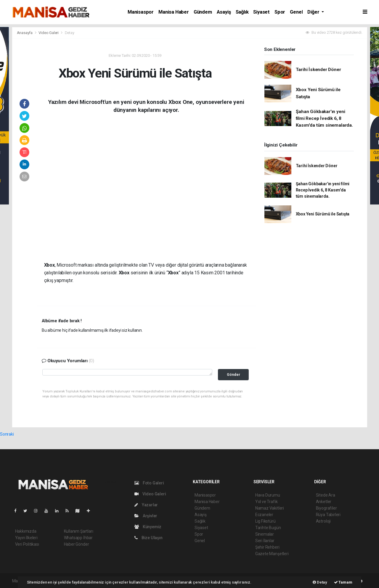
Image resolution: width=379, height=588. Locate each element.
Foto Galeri (149, 483)
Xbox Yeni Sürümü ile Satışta (323, 214)
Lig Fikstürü (265, 521)
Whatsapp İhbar (78, 538)
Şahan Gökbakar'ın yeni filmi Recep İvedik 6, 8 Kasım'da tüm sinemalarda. (324, 119)
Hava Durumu (268, 495)
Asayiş (224, 12)
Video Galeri (49, 33)
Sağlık (242, 12)
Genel (296, 12)
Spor (280, 12)
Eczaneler (264, 515)
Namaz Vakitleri (270, 508)
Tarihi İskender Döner (318, 70)
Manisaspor (141, 12)
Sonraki (7, 434)
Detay (70, 33)
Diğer (314, 12)
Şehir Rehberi (267, 547)
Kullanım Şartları (79, 531)
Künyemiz (148, 527)
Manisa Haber (174, 12)
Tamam (343, 582)
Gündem (203, 12)
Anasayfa (25, 33)
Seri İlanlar (265, 541)
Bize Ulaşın (148, 538)
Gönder (233, 374)
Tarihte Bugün (268, 528)
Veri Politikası (27, 544)
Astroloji (323, 521)
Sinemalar (265, 534)
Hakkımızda (26, 531)
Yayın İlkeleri (26, 538)
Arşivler (146, 516)
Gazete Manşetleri (272, 554)
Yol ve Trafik (266, 502)
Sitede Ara (326, 495)
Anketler (324, 502)
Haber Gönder (77, 544)
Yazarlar (146, 505)
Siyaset (261, 12)
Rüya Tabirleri (328, 515)
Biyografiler (326, 508)
